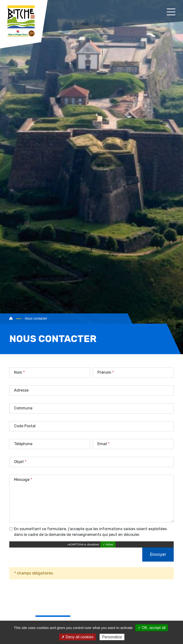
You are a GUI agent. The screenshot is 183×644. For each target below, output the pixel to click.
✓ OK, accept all (152, 628)
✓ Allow (108, 544)
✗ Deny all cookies (77, 637)
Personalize (112, 637)
